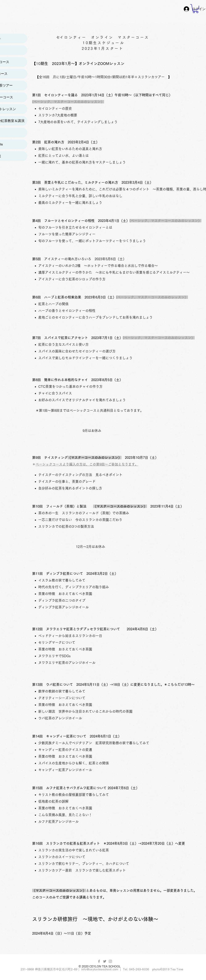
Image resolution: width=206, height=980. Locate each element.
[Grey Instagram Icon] (110, 961)
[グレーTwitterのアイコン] (105, 961)
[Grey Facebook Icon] (99, 961)
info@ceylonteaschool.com (100, 969)
